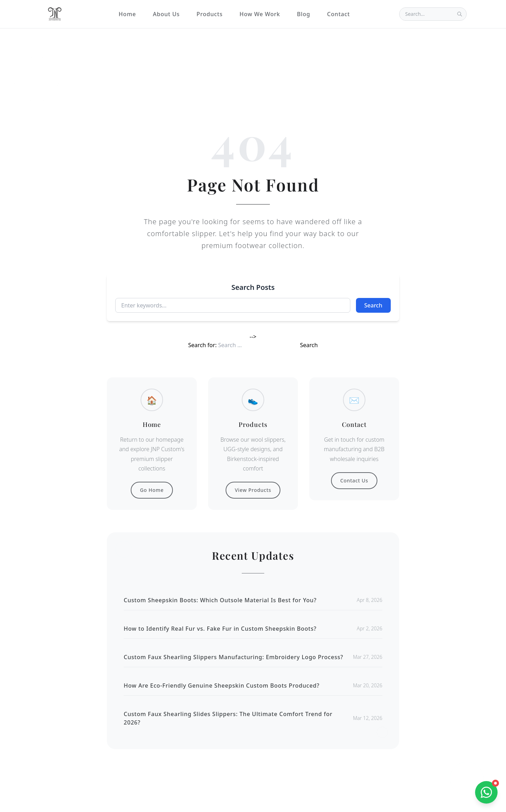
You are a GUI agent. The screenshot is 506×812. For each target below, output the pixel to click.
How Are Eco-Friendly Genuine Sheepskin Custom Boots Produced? (222, 686)
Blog (304, 14)
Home (127, 14)
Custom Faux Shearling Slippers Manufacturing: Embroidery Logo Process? (233, 657)
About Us (166, 14)
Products (209, 14)
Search (373, 305)
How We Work (260, 14)
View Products (253, 490)
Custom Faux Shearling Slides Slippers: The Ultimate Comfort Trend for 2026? (228, 718)
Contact (339, 14)
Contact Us (354, 480)
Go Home (152, 490)
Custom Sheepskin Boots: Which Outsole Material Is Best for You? (220, 600)
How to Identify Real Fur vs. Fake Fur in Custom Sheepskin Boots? (220, 629)
